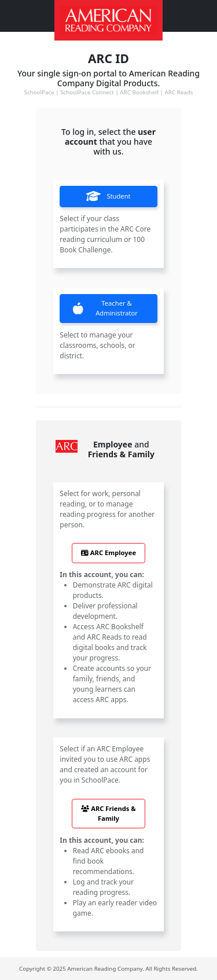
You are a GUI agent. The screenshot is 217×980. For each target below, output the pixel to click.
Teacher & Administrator (105, 308)
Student (108, 196)
